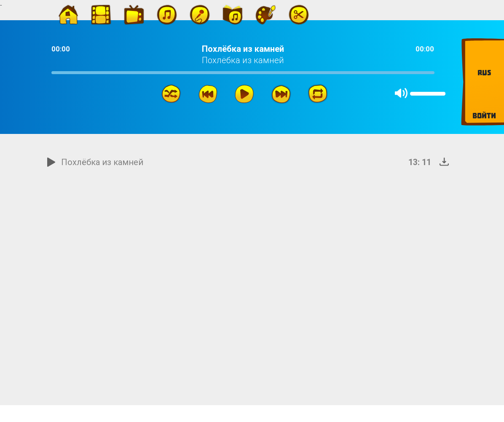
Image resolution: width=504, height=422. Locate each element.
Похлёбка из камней (102, 162)
